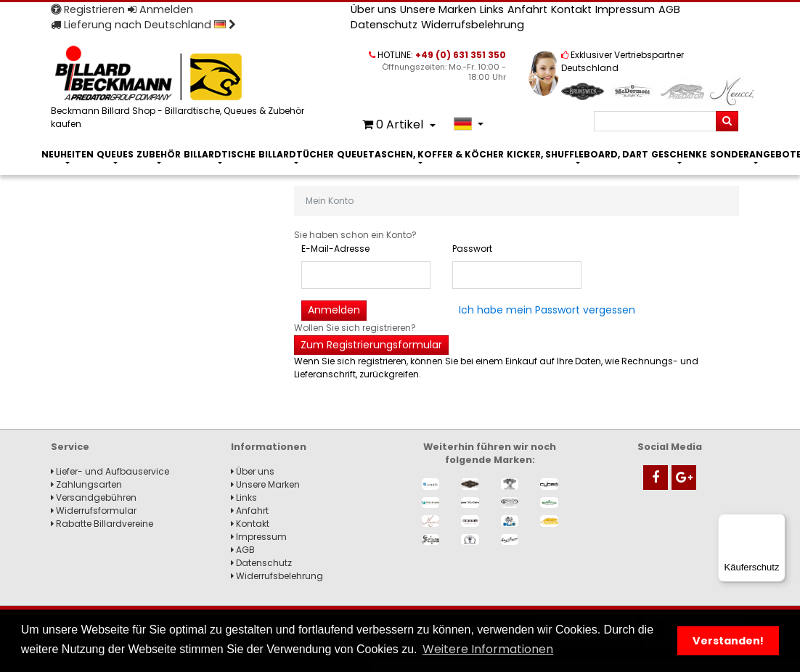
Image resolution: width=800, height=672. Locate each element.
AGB (669, 9)
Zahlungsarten (86, 484)
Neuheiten (68, 154)
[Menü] (777, 523)
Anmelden (160, 9)
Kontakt (571, 9)
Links (492, 9)
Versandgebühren (94, 497)
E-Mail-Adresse (335, 249)
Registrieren (88, 9)
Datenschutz (384, 25)
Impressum (625, 9)
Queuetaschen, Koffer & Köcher (420, 154)
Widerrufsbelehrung (473, 25)
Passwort (472, 249)
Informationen (269, 447)
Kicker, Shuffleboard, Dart (577, 154)
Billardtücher (296, 154)
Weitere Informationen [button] (488, 649)
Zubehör (159, 154)
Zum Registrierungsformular (371, 345)
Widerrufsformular (94, 511)
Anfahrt (527, 9)
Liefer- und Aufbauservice (110, 471)
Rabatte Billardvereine (102, 524)
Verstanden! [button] (728, 641)
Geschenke (679, 154)
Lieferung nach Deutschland (143, 25)
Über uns (374, 9)
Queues (115, 154)
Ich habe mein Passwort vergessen (547, 310)
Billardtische (220, 154)
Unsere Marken (438, 9)
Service (70, 447)
